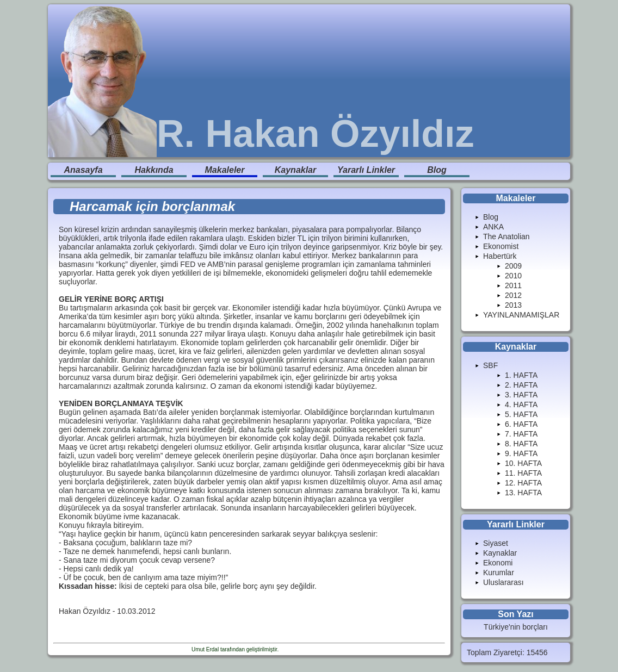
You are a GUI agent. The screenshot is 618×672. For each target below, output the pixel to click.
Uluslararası (503, 582)
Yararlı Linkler (366, 170)
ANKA (493, 227)
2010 (513, 276)
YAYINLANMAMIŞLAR (521, 315)
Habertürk (500, 256)
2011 (513, 285)
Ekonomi (498, 563)
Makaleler (225, 170)
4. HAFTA (521, 405)
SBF (490, 365)
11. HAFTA (523, 473)
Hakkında (154, 170)
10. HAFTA (523, 463)
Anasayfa (83, 170)
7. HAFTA (521, 434)
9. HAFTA (521, 453)
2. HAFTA (521, 385)
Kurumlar (499, 573)
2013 (513, 305)
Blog (437, 170)
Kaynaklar (296, 170)
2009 (513, 266)
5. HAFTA (521, 414)
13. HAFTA (523, 493)
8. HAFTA (521, 444)
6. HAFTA (521, 424)
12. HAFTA (523, 483)
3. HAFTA (521, 395)
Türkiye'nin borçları (516, 627)
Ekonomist (501, 246)
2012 (513, 295)
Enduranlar (293, 649)
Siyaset (496, 543)
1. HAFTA (521, 375)
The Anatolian (506, 237)
